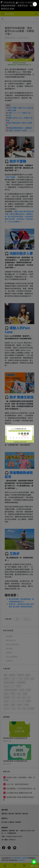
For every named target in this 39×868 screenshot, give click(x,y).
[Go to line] (34, 862)
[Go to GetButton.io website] (34, 866)
